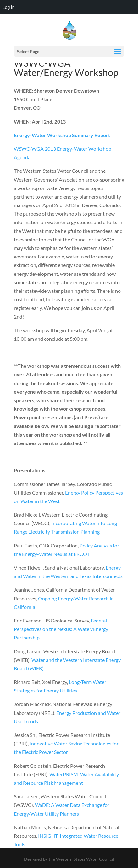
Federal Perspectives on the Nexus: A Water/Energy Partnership (61, 629)
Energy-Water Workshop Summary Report (62, 135)
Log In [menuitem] (8, 7)
